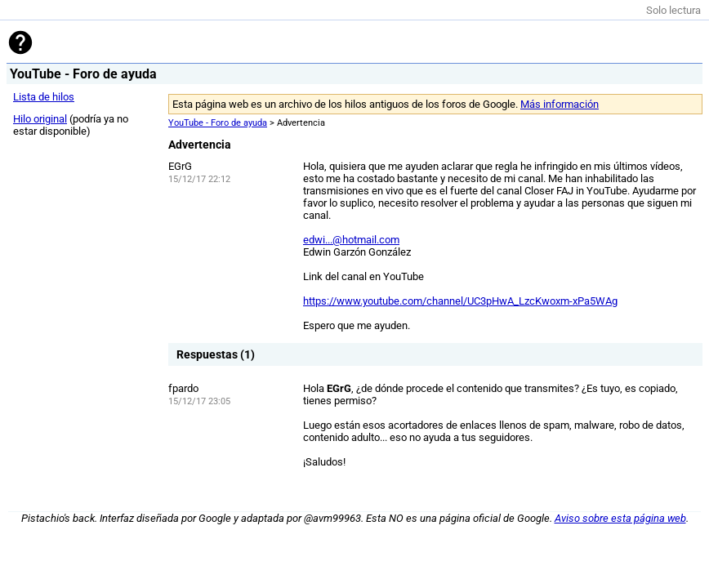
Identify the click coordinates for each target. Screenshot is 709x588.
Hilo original (40, 119)
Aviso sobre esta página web (620, 518)
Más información (560, 104)
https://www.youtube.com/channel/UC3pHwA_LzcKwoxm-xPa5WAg (460, 301)
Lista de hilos (44, 97)
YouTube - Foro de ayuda (218, 123)
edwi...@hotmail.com (351, 240)
